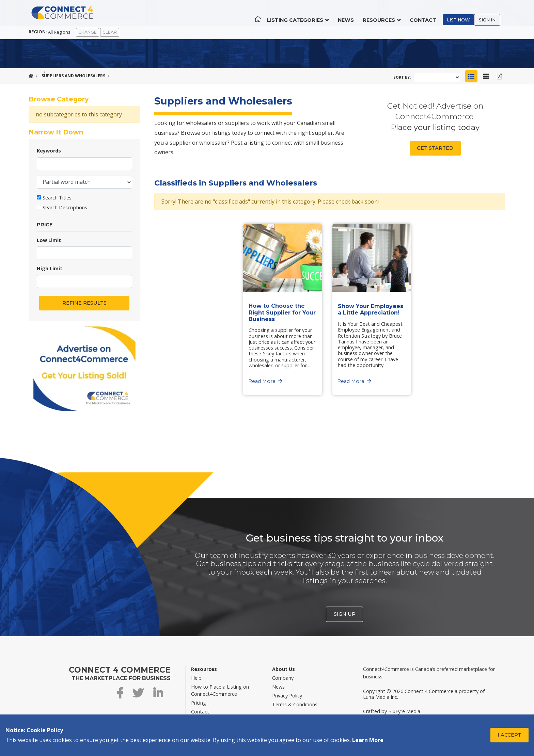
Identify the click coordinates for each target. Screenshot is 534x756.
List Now (464, 13)
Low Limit (49, 240)
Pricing (199, 703)
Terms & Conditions (295, 704)
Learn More (368, 740)
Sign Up (345, 614)
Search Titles (57, 198)
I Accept (509, 735)
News (351, 14)
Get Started (435, 148)
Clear (110, 32)
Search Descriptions (65, 207)
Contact (428, 14)
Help (196, 678)
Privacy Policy (287, 696)
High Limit (50, 268)
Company (283, 678)
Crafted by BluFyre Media (392, 711)
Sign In (492, 13)
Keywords (49, 151)
